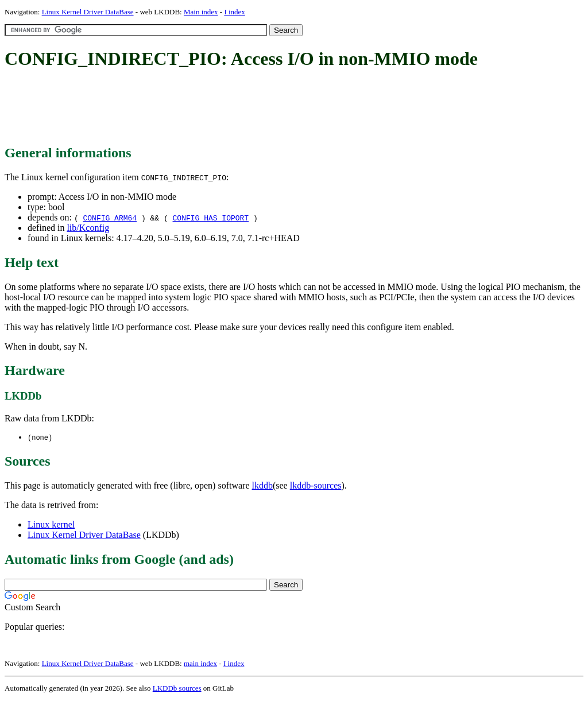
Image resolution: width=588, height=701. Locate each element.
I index (234, 12)
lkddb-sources (316, 486)
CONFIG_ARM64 (110, 218)
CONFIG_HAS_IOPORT (211, 218)
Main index (201, 12)
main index (200, 664)
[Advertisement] (214, 108)
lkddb (262, 486)
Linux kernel (51, 525)
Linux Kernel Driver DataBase (88, 12)
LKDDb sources (177, 689)
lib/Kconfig (88, 228)
